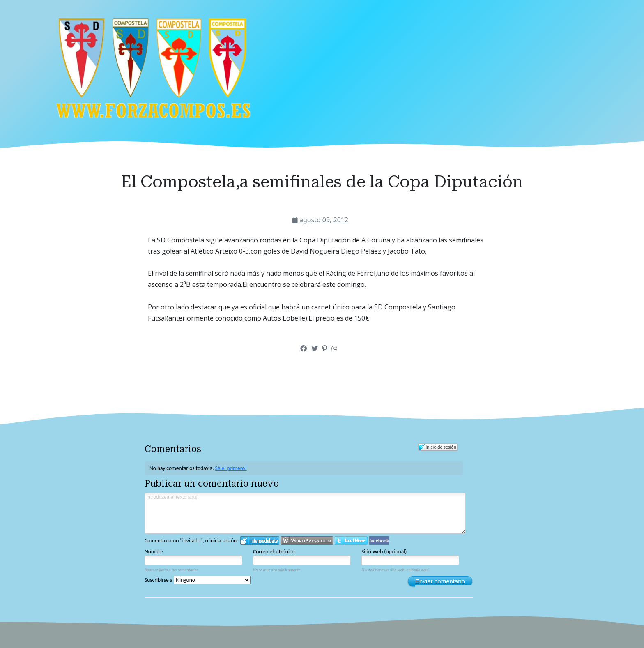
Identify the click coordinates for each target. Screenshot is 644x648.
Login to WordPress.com (307, 541)
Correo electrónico (274, 552)
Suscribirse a (198, 580)
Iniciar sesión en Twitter (351, 541)
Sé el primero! (231, 468)
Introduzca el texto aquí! (305, 513)
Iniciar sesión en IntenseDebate (260, 541)
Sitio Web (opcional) (384, 552)
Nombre (154, 552)
